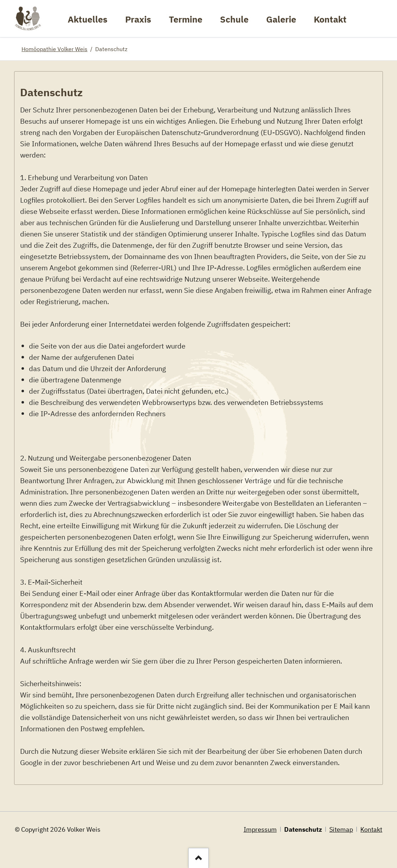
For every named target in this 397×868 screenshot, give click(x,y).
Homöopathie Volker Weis (54, 49)
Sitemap (341, 829)
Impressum (260, 829)
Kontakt (371, 829)
